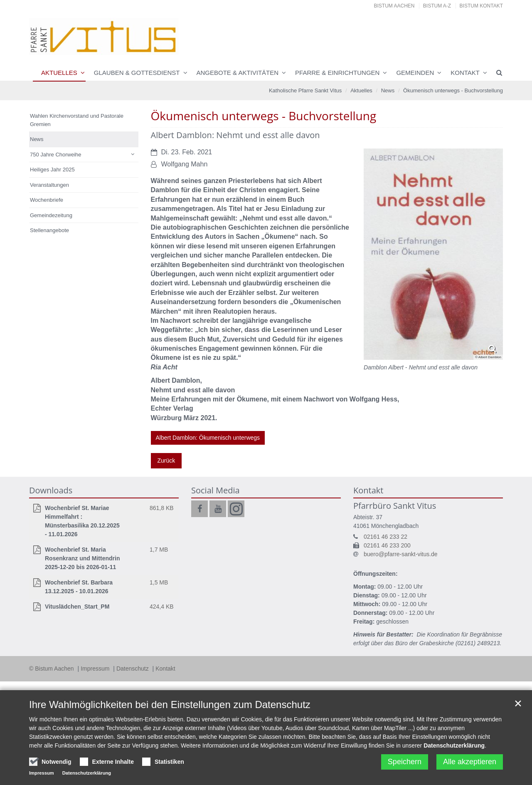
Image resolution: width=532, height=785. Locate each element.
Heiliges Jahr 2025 (52, 170)
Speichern (405, 762)
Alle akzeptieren (470, 762)
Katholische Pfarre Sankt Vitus (305, 90)
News (388, 90)
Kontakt (465, 73)
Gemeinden (415, 73)
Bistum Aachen (394, 6)
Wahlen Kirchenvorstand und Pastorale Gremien (77, 120)
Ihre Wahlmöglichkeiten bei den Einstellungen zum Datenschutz (170, 705)
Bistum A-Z (437, 6)
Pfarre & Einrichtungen (337, 73)
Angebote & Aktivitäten (238, 73)
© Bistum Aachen (52, 669)
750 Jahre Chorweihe (56, 155)
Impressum (96, 669)
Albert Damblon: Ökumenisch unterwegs (208, 438)
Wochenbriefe (47, 200)
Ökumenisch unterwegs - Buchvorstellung (453, 90)
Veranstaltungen (49, 185)
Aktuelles (59, 73)
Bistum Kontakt (481, 6)
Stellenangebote (49, 230)
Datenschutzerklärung (454, 745)
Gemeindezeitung (51, 215)
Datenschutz (133, 669)
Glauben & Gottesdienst (137, 73)
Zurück (166, 461)
